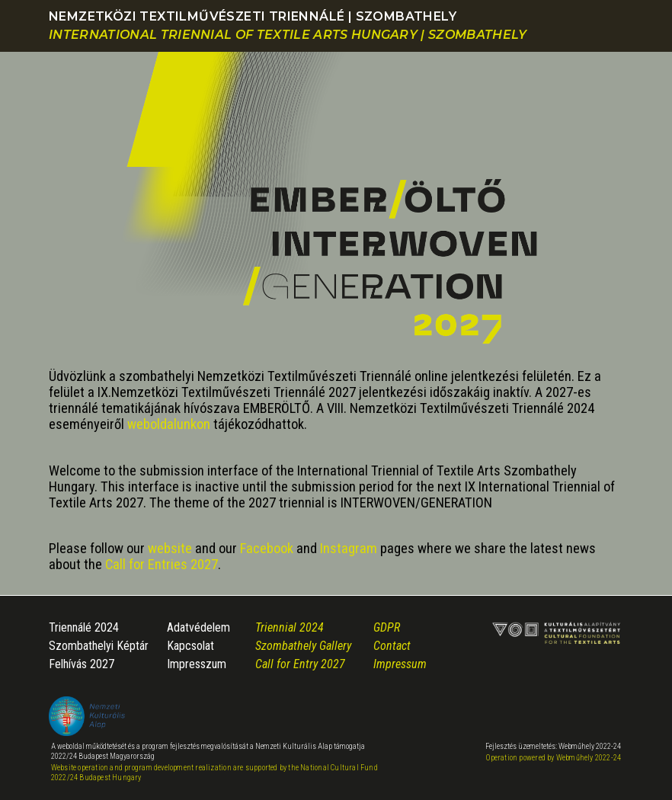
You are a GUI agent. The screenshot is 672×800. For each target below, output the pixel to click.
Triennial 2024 (290, 627)
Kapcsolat (190, 646)
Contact (392, 646)
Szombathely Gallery (303, 646)
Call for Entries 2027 (162, 564)
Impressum (400, 664)
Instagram (349, 548)
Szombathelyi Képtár (99, 646)
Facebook (267, 548)
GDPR (387, 627)
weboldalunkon (169, 424)
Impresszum (197, 664)
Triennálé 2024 (84, 627)
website (170, 548)
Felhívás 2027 (82, 664)
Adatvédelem (198, 627)
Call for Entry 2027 (300, 664)
